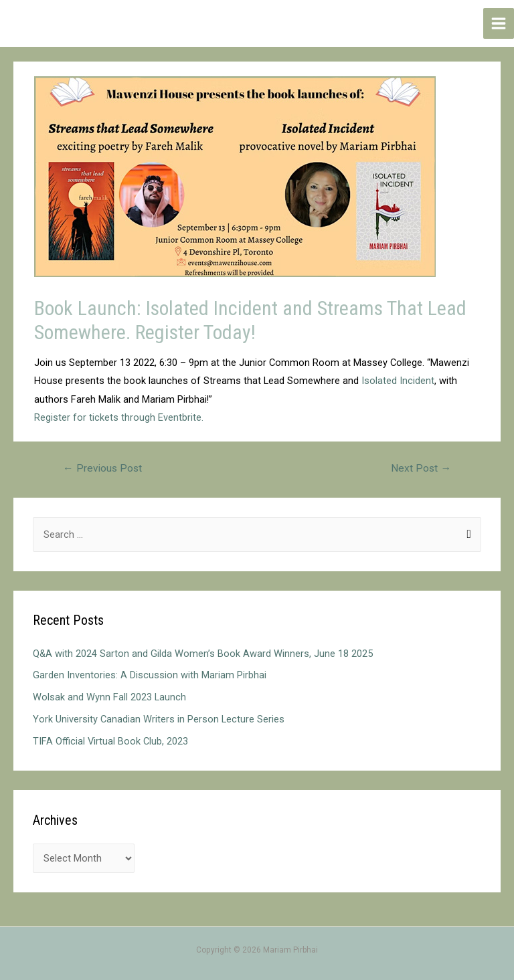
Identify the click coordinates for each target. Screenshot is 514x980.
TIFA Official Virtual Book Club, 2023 (110, 741)
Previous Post (102, 468)
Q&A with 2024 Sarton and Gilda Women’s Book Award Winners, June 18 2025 (203, 654)
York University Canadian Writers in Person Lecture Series (159, 719)
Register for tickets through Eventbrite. (119, 417)
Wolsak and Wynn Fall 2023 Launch (109, 697)
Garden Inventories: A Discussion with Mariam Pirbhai (150, 675)
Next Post (421, 468)
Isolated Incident (398, 381)
